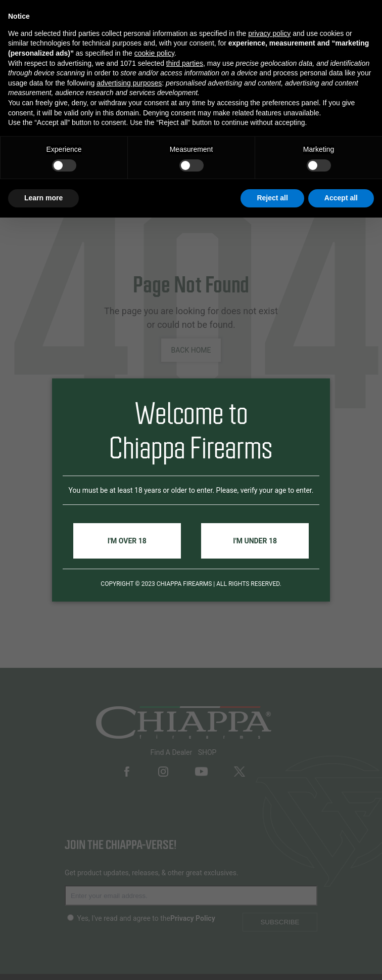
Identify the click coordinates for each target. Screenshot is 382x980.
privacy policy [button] (269, 33)
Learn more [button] (43, 198)
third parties (185, 63)
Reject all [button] (272, 198)
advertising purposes (129, 83)
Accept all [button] (341, 198)
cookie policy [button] (154, 53)
